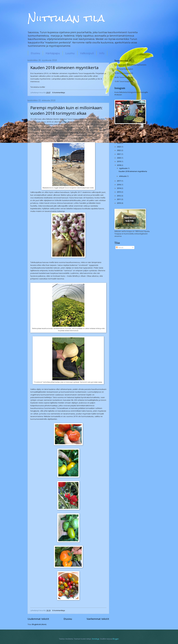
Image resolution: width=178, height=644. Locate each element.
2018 (119, 165)
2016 (119, 185)
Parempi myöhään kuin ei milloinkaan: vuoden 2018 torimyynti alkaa (66, 110)
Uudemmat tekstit (38, 619)
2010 (119, 203)
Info (102, 53)
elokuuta (123, 176)
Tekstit (120, 247)
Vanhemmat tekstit (98, 619)
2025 (119, 139)
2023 (119, 147)
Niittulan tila (66, 18)
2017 (119, 181)
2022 (119, 150)
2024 (119, 143)
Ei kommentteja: (59, 92)
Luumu (70, 53)
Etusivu (35, 53)
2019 (119, 161)
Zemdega (95, 639)
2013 (119, 192)
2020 (119, 158)
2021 (119, 154)
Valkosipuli (87, 53)
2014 (119, 188)
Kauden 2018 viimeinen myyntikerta (64, 68)
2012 (119, 196)
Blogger (116, 639)
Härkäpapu (53, 53)
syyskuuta (123, 168)
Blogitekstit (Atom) (39, 624)
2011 (119, 199)
